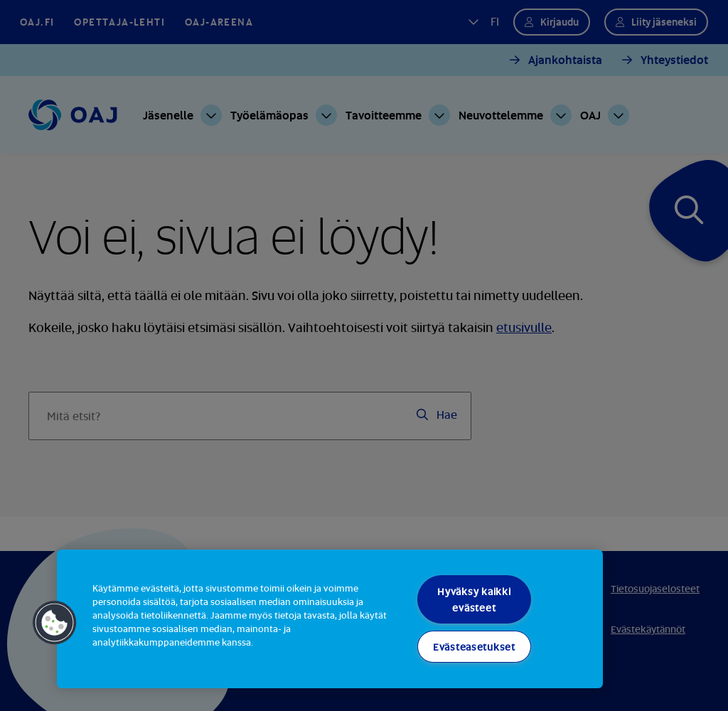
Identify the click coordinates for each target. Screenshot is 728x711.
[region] (330, 619)
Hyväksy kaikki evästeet (474, 599)
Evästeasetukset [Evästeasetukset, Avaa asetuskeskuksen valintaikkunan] (474, 647)
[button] (55, 623)
